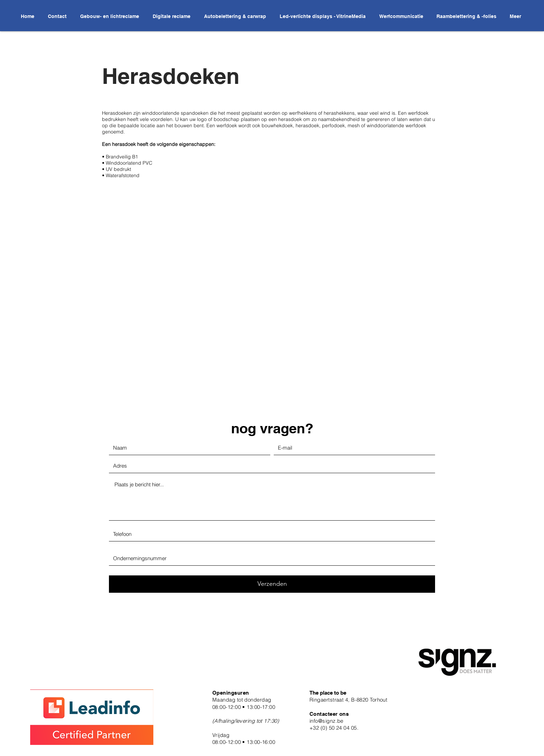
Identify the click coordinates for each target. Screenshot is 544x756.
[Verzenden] (272, 584)
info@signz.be (326, 721)
